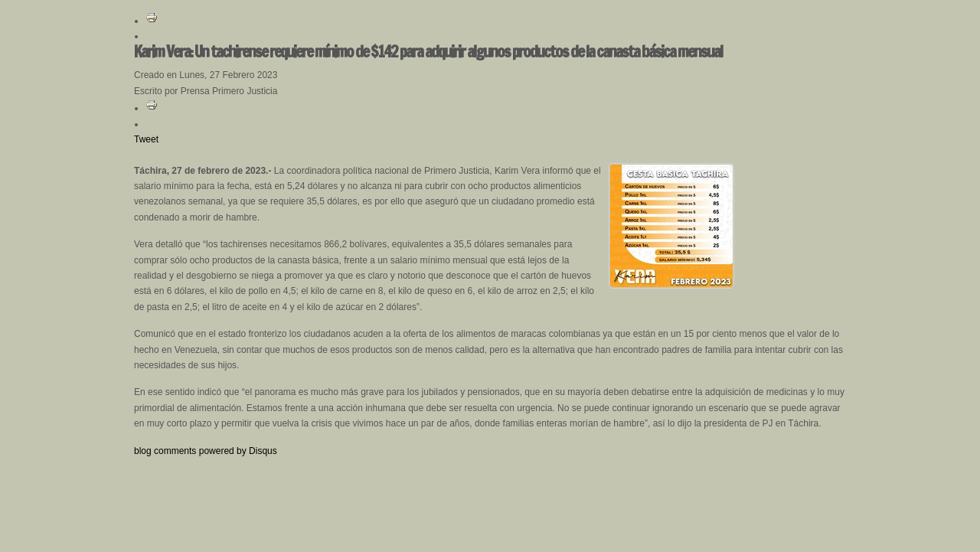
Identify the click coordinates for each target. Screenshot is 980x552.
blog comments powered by (206, 451)
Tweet (146, 139)
